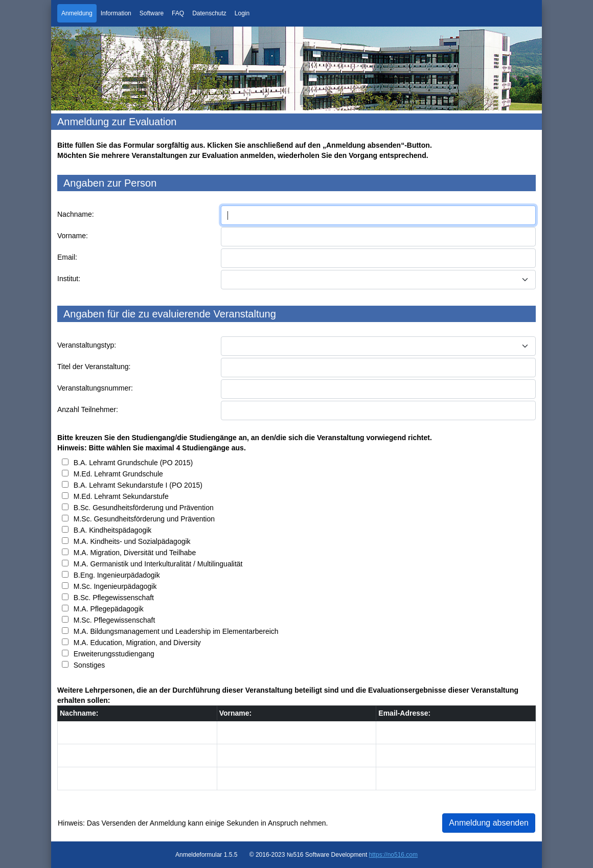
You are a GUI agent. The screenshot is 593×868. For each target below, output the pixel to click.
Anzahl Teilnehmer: (88, 409)
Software (152, 13)
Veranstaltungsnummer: (95, 388)
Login (242, 13)
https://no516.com (393, 855)
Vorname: (73, 236)
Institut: (69, 279)
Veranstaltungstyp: (87, 345)
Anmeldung (77, 13)
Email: (67, 257)
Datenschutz (209, 13)
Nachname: (76, 214)
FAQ (178, 13)
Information (116, 13)
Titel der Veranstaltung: (94, 367)
